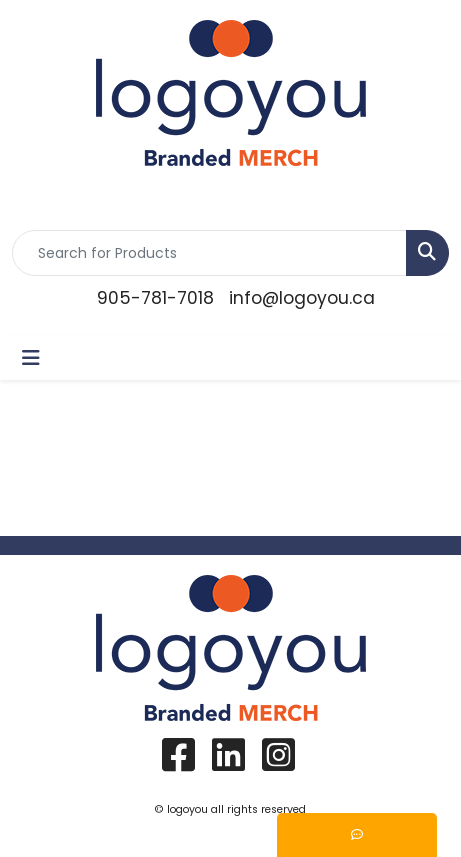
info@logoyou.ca (302, 298)
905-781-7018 (155, 298)
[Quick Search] (209, 253)
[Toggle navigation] (31, 358)
